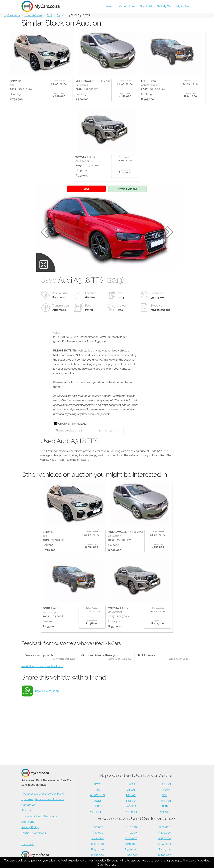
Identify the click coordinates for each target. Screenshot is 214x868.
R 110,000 (98, 838)
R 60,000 (131, 827)
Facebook (28, 844)
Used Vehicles (33, 15)
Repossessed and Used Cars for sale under (137, 818)
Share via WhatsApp (46, 691)
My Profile (183, 6)
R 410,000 (165, 850)
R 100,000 (165, 833)
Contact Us (28, 805)
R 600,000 (131, 855)
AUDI (98, 801)
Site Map (27, 811)
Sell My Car (164, 6)
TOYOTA (165, 790)
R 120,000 (131, 838)
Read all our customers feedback (42, 666)
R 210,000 (131, 844)
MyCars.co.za (12, 15)
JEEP (165, 807)
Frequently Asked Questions (39, 816)
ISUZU (98, 807)
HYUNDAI (165, 784)
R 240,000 (165, 844)
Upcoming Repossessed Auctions (43, 799)
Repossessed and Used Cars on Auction (137, 775)
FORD (131, 784)
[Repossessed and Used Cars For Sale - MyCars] (43, 6)
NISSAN (131, 795)
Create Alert (109, 431)
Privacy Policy (30, 827)
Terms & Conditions (34, 833)
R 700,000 (165, 855)
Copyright (28, 822)
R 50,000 (97, 827)
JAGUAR (131, 807)
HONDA (131, 801)
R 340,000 (131, 850)
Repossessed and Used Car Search (43, 794)
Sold (94, 188)
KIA (98, 790)
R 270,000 (98, 850)
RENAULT (131, 812)
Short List (146, 6)
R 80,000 (98, 833)
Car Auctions (127, 6)
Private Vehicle (132, 188)
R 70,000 (165, 827)
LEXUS (131, 790)
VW (165, 795)
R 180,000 (98, 844)
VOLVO (165, 812)
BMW (98, 784)
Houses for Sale (35, 857)
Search (110, 6)
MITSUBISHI (97, 812)
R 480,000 (98, 855)
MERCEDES (97, 795)
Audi (49, 15)
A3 (58, 15)
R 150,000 (165, 838)
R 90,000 (131, 833)
